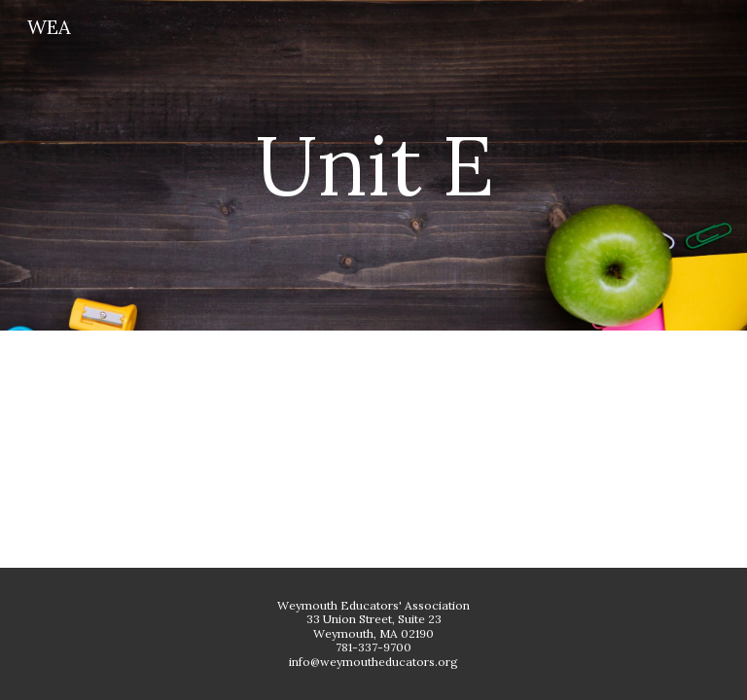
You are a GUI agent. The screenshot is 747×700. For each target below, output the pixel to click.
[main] (373, 165)
